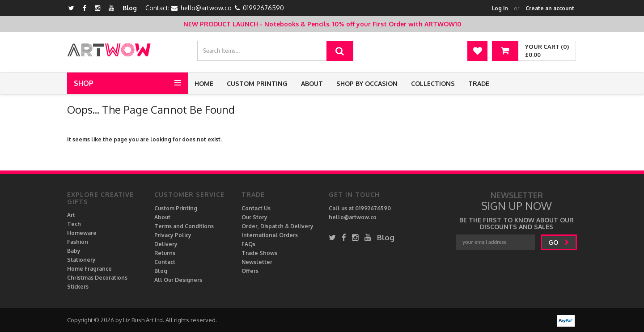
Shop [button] (84, 83)
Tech (74, 224)
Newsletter (257, 262)
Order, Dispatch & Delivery (278, 226)
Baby (74, 251)
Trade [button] (479, 83)
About (312, 83)
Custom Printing (257, 83)
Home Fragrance (89, 269)
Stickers (78, 287)
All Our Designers (178, 280)
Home (204, 83)
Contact (165, 262)
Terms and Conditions (184, 226)
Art (71, 215)
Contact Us (256, 208)
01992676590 (263, 8)
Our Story (254, 217)
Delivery (166, 244)
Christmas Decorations (97, 278)
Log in (500, 8)
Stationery (81, 260)
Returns (165, 253)
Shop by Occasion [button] (367, 83)
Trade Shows (259, 253)
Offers (250, 271)
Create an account (550, 8)
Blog (130, 8)
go (559, 242)
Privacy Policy (173, 235)
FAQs (248, 244)
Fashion (78, 242)
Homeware (82, 233)
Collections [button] (433, 83)
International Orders (270, 235)
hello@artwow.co (206, 8)
